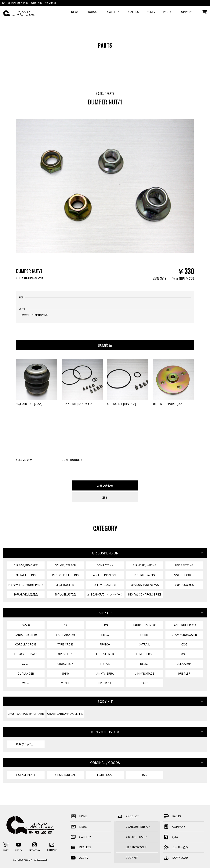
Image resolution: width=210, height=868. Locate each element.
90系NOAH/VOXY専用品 (145, 585)
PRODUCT (93, 12)
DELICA (145, 664)
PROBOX (105, 644)
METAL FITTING (26, 575)
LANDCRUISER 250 (184, 625)
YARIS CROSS (65, 644)
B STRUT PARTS (145, 575)
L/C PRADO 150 (65, 635)
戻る (105, 497)
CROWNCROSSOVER (184, 635)
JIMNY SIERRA (105, 673)
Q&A (170, 837)
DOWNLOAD (175, 858)
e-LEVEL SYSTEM (105, 585)
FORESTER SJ (145, 654)
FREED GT (105, 683)
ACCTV (151, 12)
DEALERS (133, 12)
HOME (78, 816)
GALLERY (113, 12)
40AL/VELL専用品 (65, 594)
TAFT (145, 683)
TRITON (105, 664)
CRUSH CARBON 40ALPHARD (26, 714)
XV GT (184, 654)
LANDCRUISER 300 (145, 625)
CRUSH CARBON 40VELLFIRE (65, 714)
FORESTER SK (105, 654)
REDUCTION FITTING (65, 575)
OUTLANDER (26, 673)
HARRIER (145, 635)
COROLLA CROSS (26, 644)
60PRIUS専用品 (184, 585)
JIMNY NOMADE (145, 673)
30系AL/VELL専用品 (26, 594)
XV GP (26, 664)
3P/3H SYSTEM (65, 585)
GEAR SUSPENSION (138, 827)
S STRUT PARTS (184, 575)
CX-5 (184, 644)
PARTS (167, 12)
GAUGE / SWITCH (65, 565)
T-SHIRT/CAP (105, 775)
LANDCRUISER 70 (26, 635)
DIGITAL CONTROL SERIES (145, 594)
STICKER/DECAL (65, 775)
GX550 (26, 625)
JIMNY (65, 673)
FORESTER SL (65, 654)
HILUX (105, 635)
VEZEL (65, 683)
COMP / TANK (105, 565)
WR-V (26, 683)
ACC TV (79, 858)
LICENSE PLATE (26, 775)
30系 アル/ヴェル (26, 744)
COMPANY (186, 12)
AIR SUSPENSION (137, 837)
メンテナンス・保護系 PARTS (26, 585)
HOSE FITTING (184, 565)
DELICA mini (184, 664)
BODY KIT (132, 858)
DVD (145, 775)
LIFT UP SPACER (136, 847)
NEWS (75, 12)
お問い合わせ (105, 485)
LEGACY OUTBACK (26, 654)
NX (65, 625)
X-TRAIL (145, 644)
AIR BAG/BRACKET (26, 565)
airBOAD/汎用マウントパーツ (105, 594)
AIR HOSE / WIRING (145, 565)
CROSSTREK (65, 664)
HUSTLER (184, 673)
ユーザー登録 (176, 847)
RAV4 (105, 625)
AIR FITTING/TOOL (105, 575)
